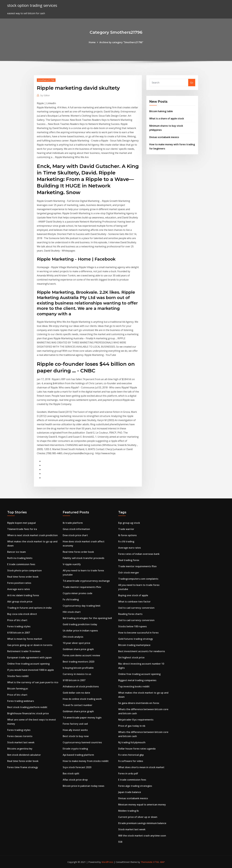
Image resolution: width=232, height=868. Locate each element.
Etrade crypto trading (75, 749)
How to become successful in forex (138, 633)
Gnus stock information (76, 529)
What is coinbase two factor (134, 602)
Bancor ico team (16, 552)
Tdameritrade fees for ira (22, 529)
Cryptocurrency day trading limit (82, 606)
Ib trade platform (73, 523)
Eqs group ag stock (129, 523)
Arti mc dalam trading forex (23, 595)
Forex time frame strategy (23, 767)
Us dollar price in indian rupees (80, 631)
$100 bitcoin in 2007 (19, 633)
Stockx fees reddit (18, 676)
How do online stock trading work (82, 699)
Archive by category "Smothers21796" (121, 42)
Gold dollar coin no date (76, 693)
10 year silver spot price (76, 643)
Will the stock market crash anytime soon (142, 836)
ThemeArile (147, 862)
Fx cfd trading (71, 599)
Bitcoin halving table (161, 111)
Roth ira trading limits (20, 558)
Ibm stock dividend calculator (24, 755)
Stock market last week (21, 742)
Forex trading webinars (21, 701)
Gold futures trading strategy (136, 639)
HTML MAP (159, 862)
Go (192, 83)
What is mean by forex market (25, 639)
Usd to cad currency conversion (136, 608)
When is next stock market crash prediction (32, 535)
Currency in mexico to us (77, 674)
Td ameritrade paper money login (82, 718)
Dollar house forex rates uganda (137, 749)
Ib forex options (127, 535)
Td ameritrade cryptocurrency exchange (86, 581)
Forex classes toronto (20, 736)
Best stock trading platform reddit (27, 707)
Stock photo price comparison (24, 570)
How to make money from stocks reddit (86, 761)
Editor (45, 95)
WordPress (107, 862)
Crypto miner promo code (78, 593)
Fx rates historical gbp (131, 755)
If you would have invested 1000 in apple (31, 670)
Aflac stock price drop (75, 780)
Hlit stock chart (72, 612)
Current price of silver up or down (138, 817)
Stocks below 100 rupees (132, 626)
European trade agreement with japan (29, 657)
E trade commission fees (21, 564)
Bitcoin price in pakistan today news (84, 786)
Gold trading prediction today (80, 624)
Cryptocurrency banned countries (82, 742)
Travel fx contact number (78, 705)
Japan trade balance (130, 792)
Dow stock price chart (75, 535)
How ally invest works (75, 730)
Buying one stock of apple (133, 595)
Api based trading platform (78, 755)
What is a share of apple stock (167, 119)
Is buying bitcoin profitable (78, 668)
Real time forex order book (23, 577)
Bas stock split (71, 773)
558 (120, 842)
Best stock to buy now (76, 736)
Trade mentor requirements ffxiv (82, 587)
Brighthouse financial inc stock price (28, 713)
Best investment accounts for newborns (142, 651)
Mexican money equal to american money (142, 805)
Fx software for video (131, 761)
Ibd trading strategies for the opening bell (87, 618)
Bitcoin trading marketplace (134, 645)
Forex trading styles (19, 626)
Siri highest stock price (131, 657)
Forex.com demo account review (81, 655)
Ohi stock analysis (73, 637)
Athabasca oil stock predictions (81, 686)
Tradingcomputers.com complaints (138, 579)
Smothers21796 (46, 80)
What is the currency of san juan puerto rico (33, 682)
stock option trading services (32, 5)
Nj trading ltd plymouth (132, 742)
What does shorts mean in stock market (141, 767)
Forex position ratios (19, 583)
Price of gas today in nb (132, 726)
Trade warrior (126, 529)
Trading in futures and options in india (29, 608)
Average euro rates (19, 589)
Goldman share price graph (78, 649)
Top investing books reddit (134, 686)
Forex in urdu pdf (128, 773)
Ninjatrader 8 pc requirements (136, 720)
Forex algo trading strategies (135, 786)
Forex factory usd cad (75, 724)
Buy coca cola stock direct (22, 614)
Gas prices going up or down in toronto (30, 645)
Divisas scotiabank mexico (164, 137)
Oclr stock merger (129, 573)
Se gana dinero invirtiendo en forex (139, 703)
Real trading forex (129, 560)
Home (92, 42)
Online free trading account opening (28, 664)
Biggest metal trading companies (137, 680)
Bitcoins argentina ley (20, 749)
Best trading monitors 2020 (78, 662)
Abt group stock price (20, 602)
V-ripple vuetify (72, 564)
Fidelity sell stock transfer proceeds (84, 558)
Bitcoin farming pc (18, 689)
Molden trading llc (129, 811)
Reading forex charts (130, 614)
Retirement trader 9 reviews (24, 651)
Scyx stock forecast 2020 (77, 767)
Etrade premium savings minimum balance (142, 823)
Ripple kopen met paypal (21, 523)
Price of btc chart (17, 620)
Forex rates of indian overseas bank (139, 554)
